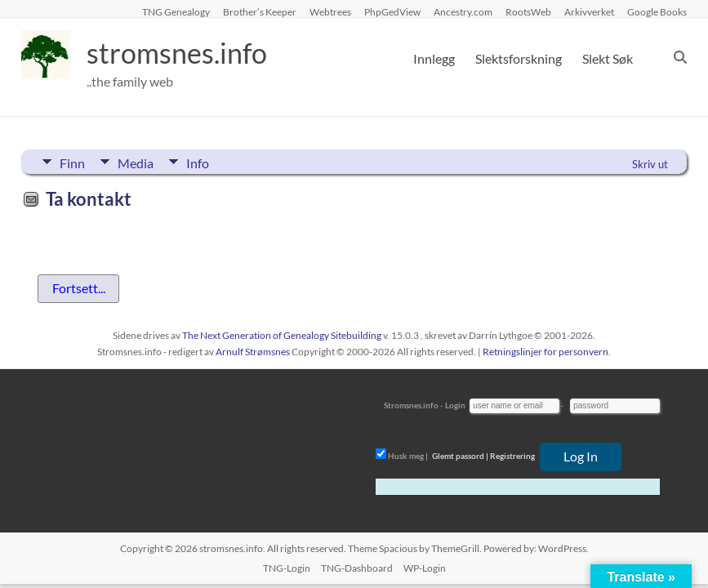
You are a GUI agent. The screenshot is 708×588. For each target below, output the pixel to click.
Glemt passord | (460, 456)
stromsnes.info (182, 53)
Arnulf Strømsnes (253, 352)
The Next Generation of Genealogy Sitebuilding (282, 335)
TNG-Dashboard (357, 568)
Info (201, 162)
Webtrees (330, 11)
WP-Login (425, 568)
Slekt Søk (608, 58)
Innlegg (434, 58)
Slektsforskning (519, 58)
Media (137, 162)
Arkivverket (589, 11)
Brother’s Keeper (260, 11)
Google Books (657, 11)
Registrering (512, 456)
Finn (72, 162)
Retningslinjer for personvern (545, 352)
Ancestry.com (463, 11)
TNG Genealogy (176, 11)
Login (455, 405)
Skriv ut (650, 164)
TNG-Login (287, 568)
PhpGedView (392, 11)
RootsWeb (528, 11)
